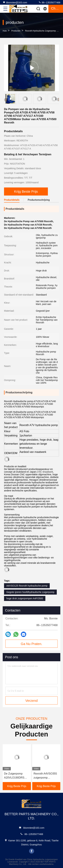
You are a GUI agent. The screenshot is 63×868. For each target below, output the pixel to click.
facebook (32, 851)
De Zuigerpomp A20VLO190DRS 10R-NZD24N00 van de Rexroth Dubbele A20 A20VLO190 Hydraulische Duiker (16, 776)
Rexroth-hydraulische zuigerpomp (40, 31)
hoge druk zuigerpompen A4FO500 (25, 598)
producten (16, 31)
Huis (5, 31)
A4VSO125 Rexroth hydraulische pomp (27, 586)
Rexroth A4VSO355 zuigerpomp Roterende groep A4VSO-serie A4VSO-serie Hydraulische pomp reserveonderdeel (45, 776)
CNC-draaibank (45, 472)
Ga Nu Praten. (32, 644)
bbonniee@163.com (15, 2)
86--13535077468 (49, 2)
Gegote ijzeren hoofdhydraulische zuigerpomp (30, 592)
